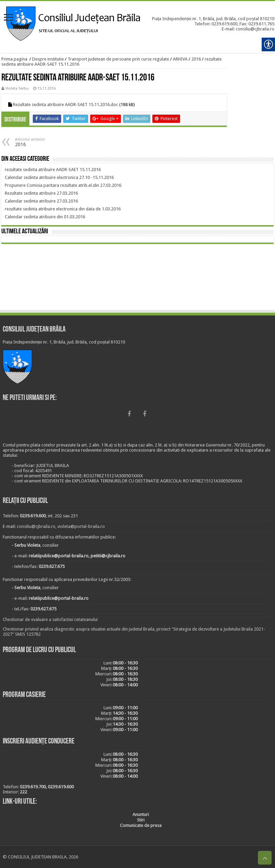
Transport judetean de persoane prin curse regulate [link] (118, 59)
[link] (9, 18)
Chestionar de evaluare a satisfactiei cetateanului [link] (50, 619)
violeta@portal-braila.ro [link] (81, 526)
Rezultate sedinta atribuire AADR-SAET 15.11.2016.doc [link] (66, 105)
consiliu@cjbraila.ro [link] (36, 526)
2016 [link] (196, 59)
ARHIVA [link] (180, 59)
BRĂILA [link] (137, 278)
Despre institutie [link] (48, 59)
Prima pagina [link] (14, 59)
